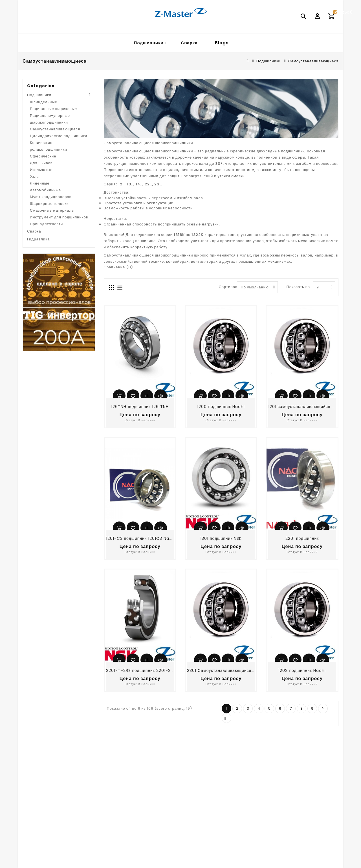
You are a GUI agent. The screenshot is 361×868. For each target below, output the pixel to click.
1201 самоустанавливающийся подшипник (311, 407)
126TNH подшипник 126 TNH (140, 407)
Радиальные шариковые (53, 109)
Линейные (40, 183)
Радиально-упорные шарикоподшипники (50, 119)
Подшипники (149, 43)
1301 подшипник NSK (221, 538)
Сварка (189, 43)
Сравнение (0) (119, 267)
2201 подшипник (302, 538)
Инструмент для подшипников (59, 217)
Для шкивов (41, 163)
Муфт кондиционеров (51, 197)
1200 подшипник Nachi (221, 407)
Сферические (43, 156)
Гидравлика (38, 239)
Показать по (293, 287)
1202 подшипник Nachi (302, 670)
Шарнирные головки (49, 204)
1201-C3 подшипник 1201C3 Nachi (141, 538)
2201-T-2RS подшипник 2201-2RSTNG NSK (150, 670)
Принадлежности (46, 224)
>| (226, 718)
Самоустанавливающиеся (313, 61)
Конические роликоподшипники (49, 146)
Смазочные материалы (52, 210)
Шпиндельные (44, 102)
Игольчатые (41, 170)
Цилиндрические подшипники (59, 136)
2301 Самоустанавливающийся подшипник (231, 670)
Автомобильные (45, 190)
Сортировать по (226, 287)
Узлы (35, 177)
